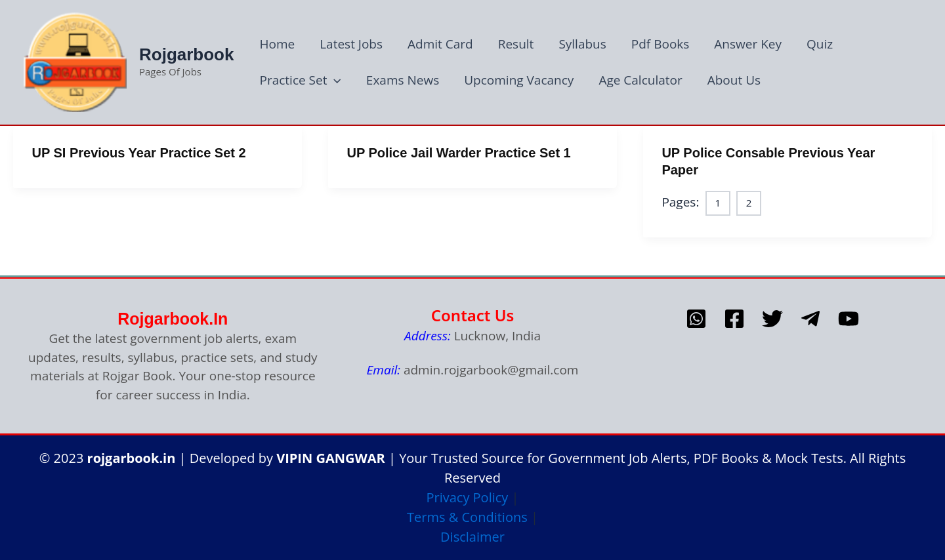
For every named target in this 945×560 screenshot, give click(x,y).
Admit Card (440, 44)
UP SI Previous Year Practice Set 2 (139, 153)
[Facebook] (734, 319)
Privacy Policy (467, 497)
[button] (334, 80)
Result (516, 44)
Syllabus (582, 44)
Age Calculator (640, 80)
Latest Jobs (351, 44)
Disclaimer (472, 537)
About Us (734, 80)
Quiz (820, 44)
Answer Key (748, 44)
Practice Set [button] (300, 80)
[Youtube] (849, 319)
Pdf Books (661, 44)
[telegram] (810, 319)
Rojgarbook (186, 54)
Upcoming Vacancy (519, 80)
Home (277, 44)
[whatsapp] (696, 319)
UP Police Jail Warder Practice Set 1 (458, 153)
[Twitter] (772, 319)
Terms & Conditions (467, 517)
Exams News (403, 80)
